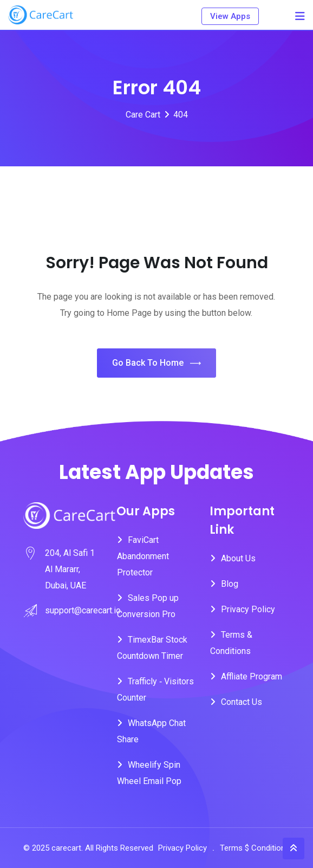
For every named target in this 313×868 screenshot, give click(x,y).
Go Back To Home (156, 363)
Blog (230, 584)
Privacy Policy (248, 609)
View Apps (230, 16)
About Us (238, 558)
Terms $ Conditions (255, 848)
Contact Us (242, 702)
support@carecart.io (83, 610)
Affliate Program (252, 676)
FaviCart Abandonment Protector (143, 556)
